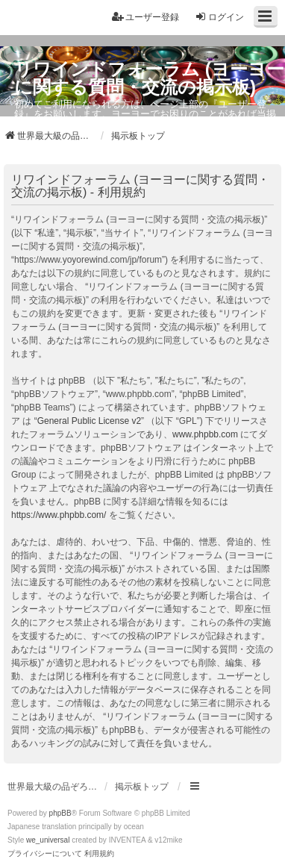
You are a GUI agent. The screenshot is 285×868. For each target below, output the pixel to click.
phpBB (60, 813)
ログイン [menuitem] (219, 17)
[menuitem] (45, 854)
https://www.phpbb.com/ (59, 515)
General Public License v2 (89, 421)
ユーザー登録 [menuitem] (145, 17)
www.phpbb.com (205, 434)
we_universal (48, 840)
